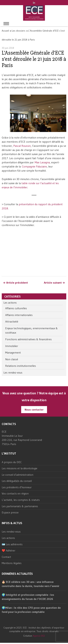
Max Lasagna (42, 162)
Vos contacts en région (15, 493)
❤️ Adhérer (8, 550)
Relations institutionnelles (21, 366)
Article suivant (53, 283)
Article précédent (17, 283)
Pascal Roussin (22, 146)
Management (13, 352)
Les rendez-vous (13, 372)
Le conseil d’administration (18, 475)
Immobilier (12, 346)
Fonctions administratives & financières (28, 339)
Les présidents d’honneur (17, 487)
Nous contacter (34, 410)
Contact (6, 557)
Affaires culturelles (16, 308)
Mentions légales (12, 563)
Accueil (5, 31)
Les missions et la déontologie (20, 468)
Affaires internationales (19, 315)
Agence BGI (39, 636)
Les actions (10, 303)
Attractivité (12, 321)
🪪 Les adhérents (12, 544)
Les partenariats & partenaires (20, 506)
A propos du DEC (12, 462)
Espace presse (10, 512)
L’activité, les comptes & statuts (21, 500)
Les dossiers (19, 31)
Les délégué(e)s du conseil (17, 481)
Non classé (12, 359)
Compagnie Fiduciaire (34, 166)
